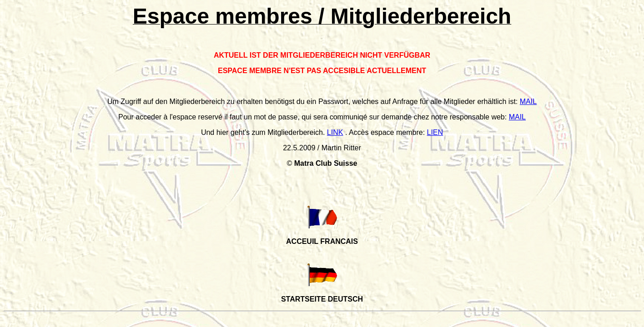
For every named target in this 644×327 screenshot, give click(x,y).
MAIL (528, 102)
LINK (335, 132)
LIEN (435, 132)
